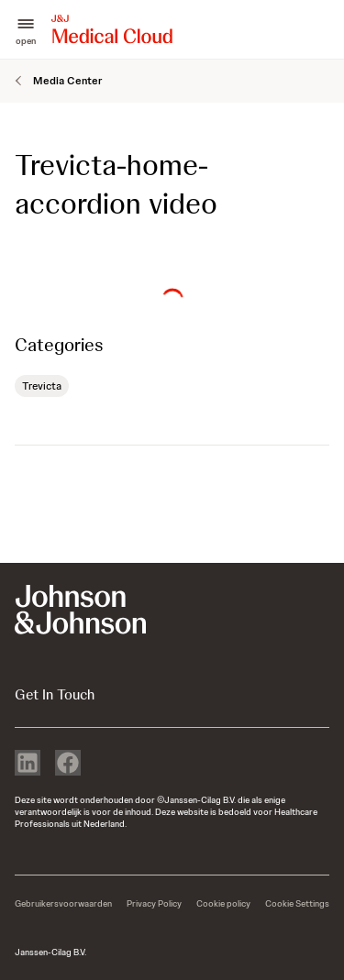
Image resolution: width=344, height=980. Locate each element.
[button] (26, 30)
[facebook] (68, 765)
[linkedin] (28, 765)
